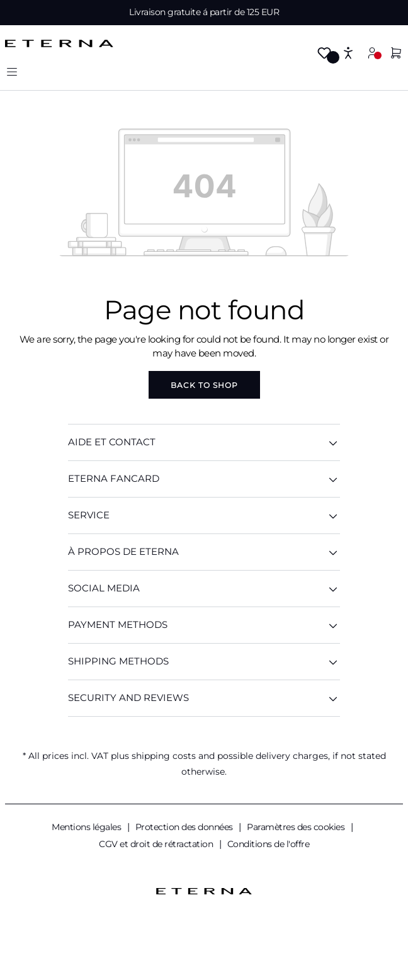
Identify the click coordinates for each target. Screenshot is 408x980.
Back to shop (204, 385)
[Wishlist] (324, 54)
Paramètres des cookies (297, 827)
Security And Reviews (204, 698)
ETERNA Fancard (204, 479)
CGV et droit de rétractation (157, 844)
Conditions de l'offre (269, 844)
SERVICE (204, 516)
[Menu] (12, 71)
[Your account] (372, 53)
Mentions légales (88, 827)
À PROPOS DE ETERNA (204, 552)
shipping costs (164, 756)
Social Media (204, 589)
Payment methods (204, 625)
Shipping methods (204, 662)
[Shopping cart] (396, 54)
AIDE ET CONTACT (204, 442)
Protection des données (185, 827)
